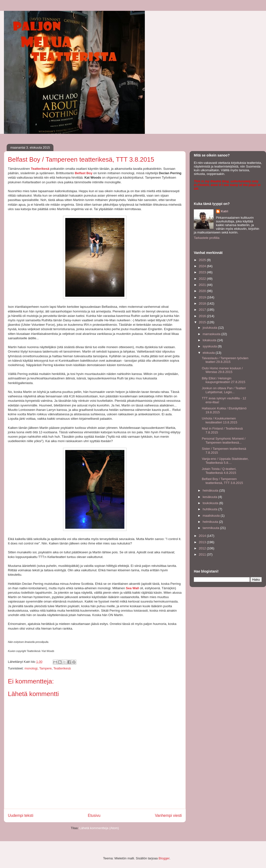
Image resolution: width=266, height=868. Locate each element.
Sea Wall (132, 588)
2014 (203, 536)
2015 (203, 322)
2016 (203, 316)
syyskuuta (210, 346)
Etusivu (94, 815)
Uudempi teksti (21, 815)
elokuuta (209, 353)
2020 (203, 291)
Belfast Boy (84, 173)
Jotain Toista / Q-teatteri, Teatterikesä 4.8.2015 (219, 471)
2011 (203, 554)
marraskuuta (212, 334)
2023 (203, 272)
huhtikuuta (211, 509)
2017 (203, 310)
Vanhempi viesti (168, 815)
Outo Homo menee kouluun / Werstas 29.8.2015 (222, 370)
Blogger (164, 858)
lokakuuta (210, 340)
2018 (203, 303)
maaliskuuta (212, 516)
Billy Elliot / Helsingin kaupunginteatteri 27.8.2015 (223, 380)
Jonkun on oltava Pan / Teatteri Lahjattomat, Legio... (224, 390)
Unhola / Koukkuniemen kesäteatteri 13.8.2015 (219, 420)
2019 (203, 297)
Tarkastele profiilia (207, 238)
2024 (203, 266)
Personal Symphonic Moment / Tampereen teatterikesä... (224, 441)
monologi (31, 668)
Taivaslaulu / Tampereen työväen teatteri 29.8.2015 (225, 360)
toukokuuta (211, 503)
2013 (203, 542)
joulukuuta (210, 328)
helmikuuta (211, 522)
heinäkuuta (211, 490)
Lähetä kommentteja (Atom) (99, 828)
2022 (203, 279)
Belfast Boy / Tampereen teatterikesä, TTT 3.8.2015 (222, 481)
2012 (203, 548)
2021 (203, 285)
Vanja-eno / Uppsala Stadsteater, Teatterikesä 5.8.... (225, 461)
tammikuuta (211, 528)
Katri (225, 211)
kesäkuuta (210, 497)
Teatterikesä (40, 169)
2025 (203, 260)
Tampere (45, 668)
